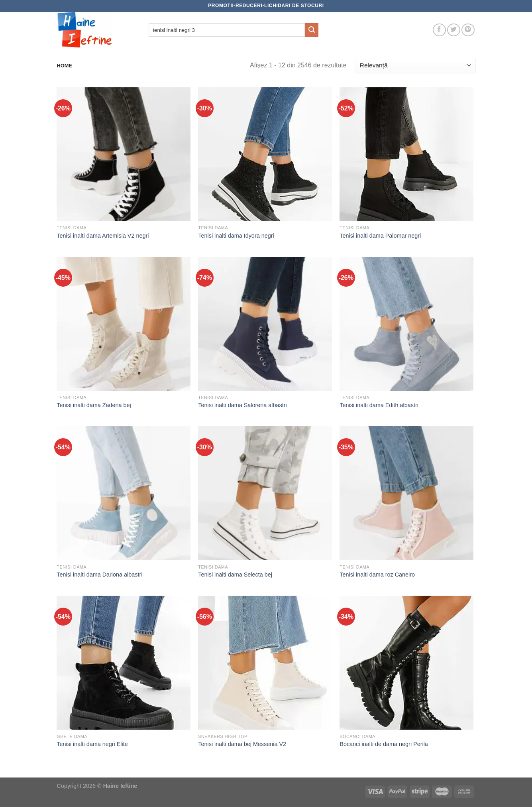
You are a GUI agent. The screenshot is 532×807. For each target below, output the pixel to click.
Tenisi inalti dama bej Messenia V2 (242, 744)
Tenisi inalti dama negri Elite (92, 744)
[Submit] (312, 30)
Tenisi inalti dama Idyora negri (236, 236)
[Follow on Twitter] (454, 30)
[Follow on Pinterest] (468, 30)
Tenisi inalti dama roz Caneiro (377, 575)
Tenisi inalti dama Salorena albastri (242, 405)
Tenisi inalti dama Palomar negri (380, 236)
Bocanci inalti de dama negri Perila (384, 744)
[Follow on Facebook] (439, 30)
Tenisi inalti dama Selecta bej (235, 575)
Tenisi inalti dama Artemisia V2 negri (103, 236)
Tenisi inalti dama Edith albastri (379, 405)
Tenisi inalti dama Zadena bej (94, 405)
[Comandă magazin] (415, 66)
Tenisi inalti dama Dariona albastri (99, 575)
